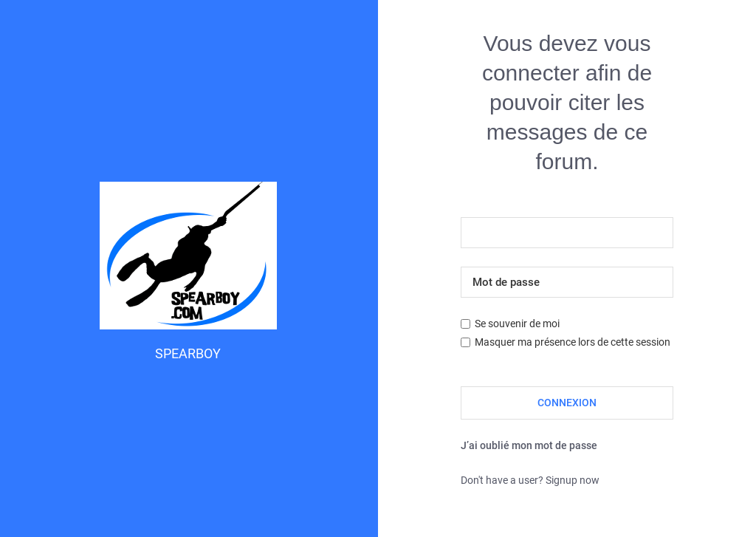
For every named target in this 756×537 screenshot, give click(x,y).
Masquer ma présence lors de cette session (566, 342)
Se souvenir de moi (510, 324)
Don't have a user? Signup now (530, 480)
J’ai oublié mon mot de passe (529, 445)
